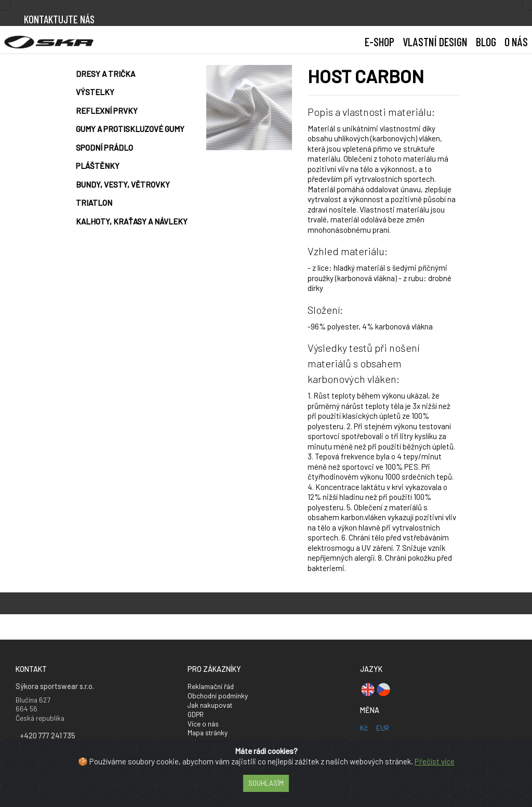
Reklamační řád (211, 686)
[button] (435, 42)
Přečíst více (435, 761)
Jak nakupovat (210, 705)
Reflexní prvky (107, 111)
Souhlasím (266, 783)
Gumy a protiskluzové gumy (130, 129)
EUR (383, 728)
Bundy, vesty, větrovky (123, 184)
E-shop (380, 42)
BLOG (486, 42)
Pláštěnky (98, 166)
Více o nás (203, 724)
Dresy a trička (105, 74)
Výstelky (95, 92)
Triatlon (94, 203)
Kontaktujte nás (59, 19)
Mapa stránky (208, 732)
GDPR (196, 714)
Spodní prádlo (104, 148)
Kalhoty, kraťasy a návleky (132, 221)
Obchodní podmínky (218, 696)
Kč (364, 728)
